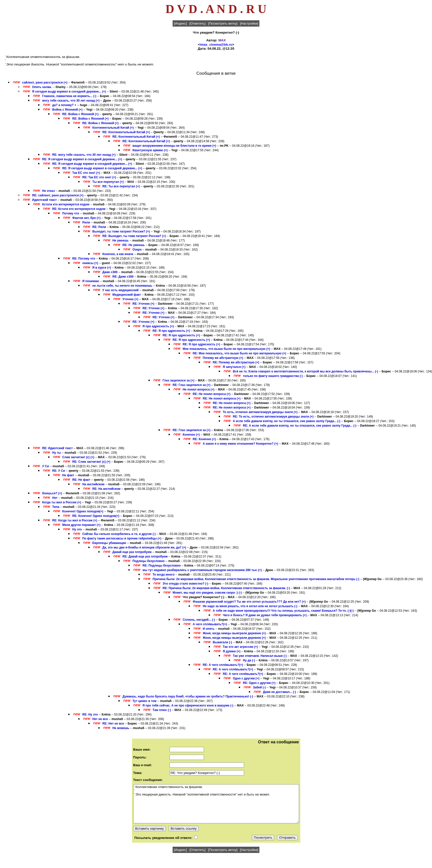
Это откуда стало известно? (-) (185, 584)
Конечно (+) (191, 435)
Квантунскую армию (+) (150, 150)
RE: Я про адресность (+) (171, 331)
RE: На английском (106, 489)
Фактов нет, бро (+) (86, 218)
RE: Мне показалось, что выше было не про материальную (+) (239, 353)
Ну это (77, 529)
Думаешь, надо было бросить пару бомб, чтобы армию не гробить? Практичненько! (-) (188, 696)
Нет (55, 498)
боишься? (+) (52, 493)
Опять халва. (42, 87)
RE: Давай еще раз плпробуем (145, 557)
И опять (209, 629)
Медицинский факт (127, 295)
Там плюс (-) (162, 710)
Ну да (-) (249, 660)
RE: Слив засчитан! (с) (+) (91, 462)
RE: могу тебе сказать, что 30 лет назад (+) (84, 155)
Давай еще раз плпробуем (132, 552)
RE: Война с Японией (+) (80, 114)
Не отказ (48, 191)
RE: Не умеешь (134, 245)
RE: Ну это (90, 715)
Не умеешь (121, 241)
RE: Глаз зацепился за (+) (191, 385)
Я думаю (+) (232, 651)
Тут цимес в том (145, 701)
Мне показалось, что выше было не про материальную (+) (226, 349)
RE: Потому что (84, 259)
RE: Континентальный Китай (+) (126, 132)
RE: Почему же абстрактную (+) (236, 362)
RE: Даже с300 (123, 277)
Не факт (68, 475)
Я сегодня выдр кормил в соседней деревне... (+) (69, 92)
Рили (86, 222)
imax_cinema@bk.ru (216, 45)
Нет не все (100, 719)
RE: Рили (99, 227)
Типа (56, 507)
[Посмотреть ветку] (223, 23)
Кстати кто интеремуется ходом (66, 204)
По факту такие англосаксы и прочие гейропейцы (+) (122, 538)
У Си (46, 466)
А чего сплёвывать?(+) (210, 624)
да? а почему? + (64, 105)
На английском (93, 484)
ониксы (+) (90, 263)
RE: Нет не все (113, 724)
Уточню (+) (130, 299)
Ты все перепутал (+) (108, 182)
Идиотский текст (44, 200)
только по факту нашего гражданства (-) (273, 376)
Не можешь (121, 728)
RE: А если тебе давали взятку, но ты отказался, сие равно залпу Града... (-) (300, 426)
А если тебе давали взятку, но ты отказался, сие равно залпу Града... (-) (287, 421)
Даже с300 (110, 272)
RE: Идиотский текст (57, 448)
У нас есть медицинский (121, 290)
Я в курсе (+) (102, 268)
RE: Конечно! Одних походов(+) (96, 516)
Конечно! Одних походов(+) (83, 511)
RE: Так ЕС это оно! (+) (99, 177)
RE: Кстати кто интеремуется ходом (79, 209)
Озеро (137, 250)
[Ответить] (197, 23)
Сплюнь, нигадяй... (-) (199, 620)
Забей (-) (259, 687)
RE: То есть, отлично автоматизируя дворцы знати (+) (273, 417)
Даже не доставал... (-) (279, 692)
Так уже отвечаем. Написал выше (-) (260, 656)
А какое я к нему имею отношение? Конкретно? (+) (240, 444)
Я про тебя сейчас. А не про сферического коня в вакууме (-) (188, 705)
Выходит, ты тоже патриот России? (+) (121, 231)
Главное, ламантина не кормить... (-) (69, 96)
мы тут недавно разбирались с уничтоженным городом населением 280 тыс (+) (202, 570)
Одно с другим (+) (246, 678)
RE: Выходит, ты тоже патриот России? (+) (134, 236)
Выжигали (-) (222, 642)
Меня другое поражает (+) (81, 525)
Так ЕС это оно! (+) (86, 173)
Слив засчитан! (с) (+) (78, 457)
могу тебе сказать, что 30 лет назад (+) (71, 101)
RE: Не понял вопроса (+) (212, 394)
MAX (222, 40)
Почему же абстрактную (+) (223, 358)
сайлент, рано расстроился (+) (45, 83)
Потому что (71, 213)
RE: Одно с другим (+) (259, 683)
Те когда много (164, 575)
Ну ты (57, 453)
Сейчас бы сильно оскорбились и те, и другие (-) (119, 534)
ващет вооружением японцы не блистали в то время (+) (174, 146)
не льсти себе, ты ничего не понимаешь (122, 286)
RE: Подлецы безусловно (162, 566)
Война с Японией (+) (67, 110)
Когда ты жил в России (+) (62, 502)
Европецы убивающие (109, 543)
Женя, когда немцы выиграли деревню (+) (234, 633)
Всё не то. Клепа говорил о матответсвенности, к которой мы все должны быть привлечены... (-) (305, 371)
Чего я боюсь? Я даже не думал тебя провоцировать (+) (265, 615)
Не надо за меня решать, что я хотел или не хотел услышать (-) (250, 606)
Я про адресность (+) (158, 326)
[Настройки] (249, 23)
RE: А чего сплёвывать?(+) (223, 665)
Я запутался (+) (234, 367)
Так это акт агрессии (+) (240, 647)
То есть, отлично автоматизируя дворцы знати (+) (260, 412)
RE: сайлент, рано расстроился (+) (58, 195)
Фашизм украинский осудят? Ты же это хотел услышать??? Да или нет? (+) (249, 602)
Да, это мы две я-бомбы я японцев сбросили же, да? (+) (144, 547)
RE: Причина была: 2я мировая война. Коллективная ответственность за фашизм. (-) (226, 588)
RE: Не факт (81, 480)
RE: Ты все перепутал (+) (121, 186)
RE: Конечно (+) (204, 439)
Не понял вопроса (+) (199, 389)
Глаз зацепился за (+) (178, 380)
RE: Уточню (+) (143, 304)
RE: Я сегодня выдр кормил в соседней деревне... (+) (82, 159)
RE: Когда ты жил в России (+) (75, 520)
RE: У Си (59, 471)
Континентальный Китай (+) (113, 128)
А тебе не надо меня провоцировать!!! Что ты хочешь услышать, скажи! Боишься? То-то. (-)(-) (283, 611)
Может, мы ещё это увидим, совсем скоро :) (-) (207, 593)
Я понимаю (91, 281)
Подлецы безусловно (149, 561)
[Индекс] (180, 23)
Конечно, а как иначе (118, 254)
